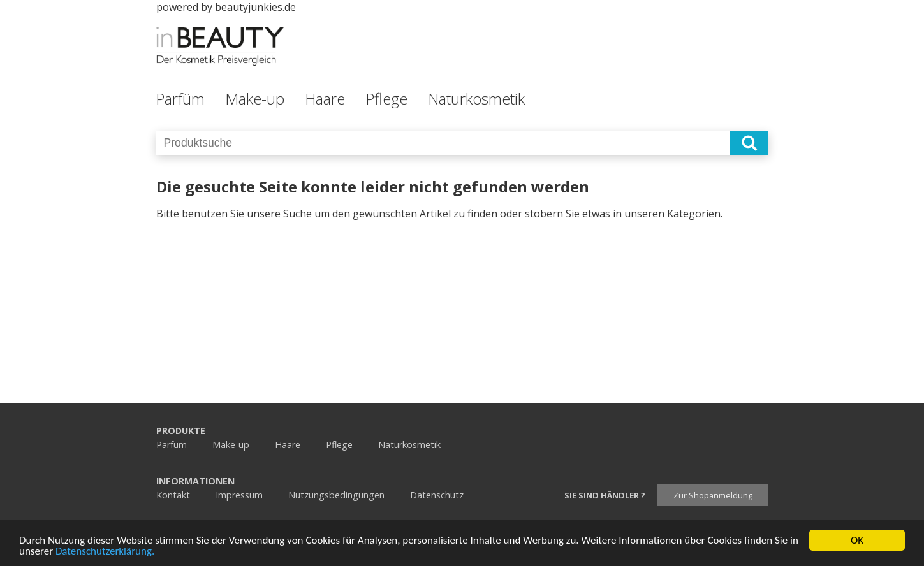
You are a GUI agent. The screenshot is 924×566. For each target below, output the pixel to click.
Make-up (255, 98)
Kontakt (173, 495)
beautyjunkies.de (255, 7)
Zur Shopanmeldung (713, 495)
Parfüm (180, 98)
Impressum (239, 495)
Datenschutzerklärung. (105, 552)
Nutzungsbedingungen (336, 495)
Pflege (386, 98)
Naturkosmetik (476, 98)
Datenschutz (437, 495)
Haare (325, 98)
